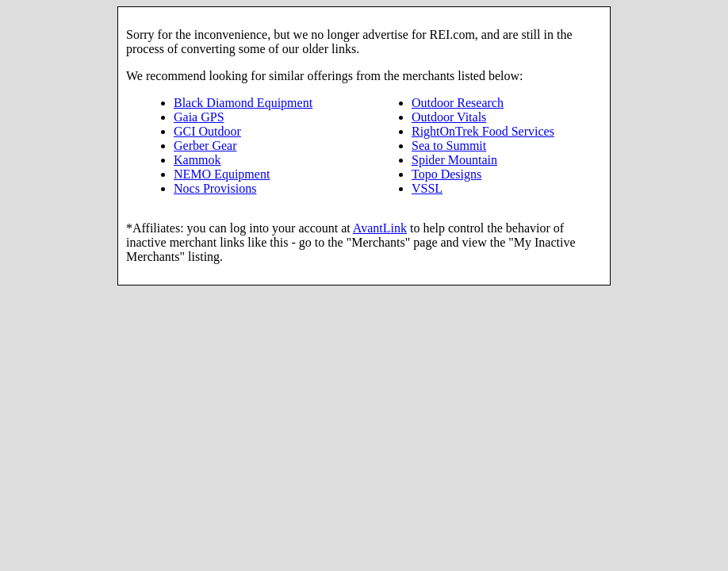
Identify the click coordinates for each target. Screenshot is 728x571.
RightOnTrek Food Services (483, 131)
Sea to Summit (449, 146)
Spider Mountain (454, 160)
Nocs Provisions (215, 188)
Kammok (197, 160)
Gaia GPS (199, 117)
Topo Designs (446, 174)
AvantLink (380, 228)
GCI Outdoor (207, 131)
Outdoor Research (458, 103)
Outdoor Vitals (449, 117)
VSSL (427, 188)
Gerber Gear (205, 146)
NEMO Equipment (222, 174)
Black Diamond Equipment (243, 103)
